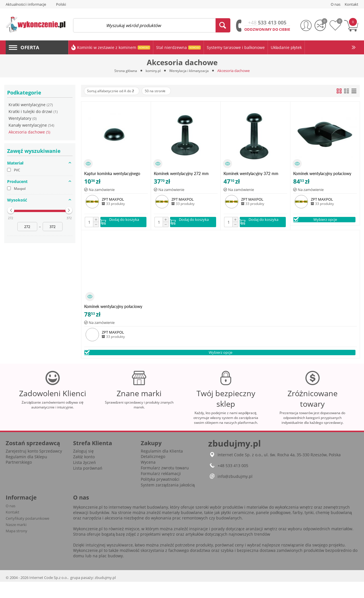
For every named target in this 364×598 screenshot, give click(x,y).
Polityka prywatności (160, 495)
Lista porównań (88, 484)
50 (165, 91)
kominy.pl (153, 71)
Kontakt (13, 528)
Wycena (148, 478)
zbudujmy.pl (105, 594)
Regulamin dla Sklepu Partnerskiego (26, 476)
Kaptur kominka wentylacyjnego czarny (112, 173)
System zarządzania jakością (168, 501)
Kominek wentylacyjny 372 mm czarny (251, 173)
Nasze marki (16, 541)
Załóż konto (84, 473)
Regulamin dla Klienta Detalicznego (162, 470)
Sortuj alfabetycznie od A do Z (114, 91)
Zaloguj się (83, 467)
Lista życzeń (84, 479)
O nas (11, 522)
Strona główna (124, 71)
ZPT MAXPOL (113, 199)
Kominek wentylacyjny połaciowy (322, 173)
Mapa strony (16, 547)
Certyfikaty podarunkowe (27, 535)
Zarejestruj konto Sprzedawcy (34, 467)
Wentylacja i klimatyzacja (191, 71)
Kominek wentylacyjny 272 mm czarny (181, 173)
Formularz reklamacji (161, 490)
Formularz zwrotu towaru (165, 484)
